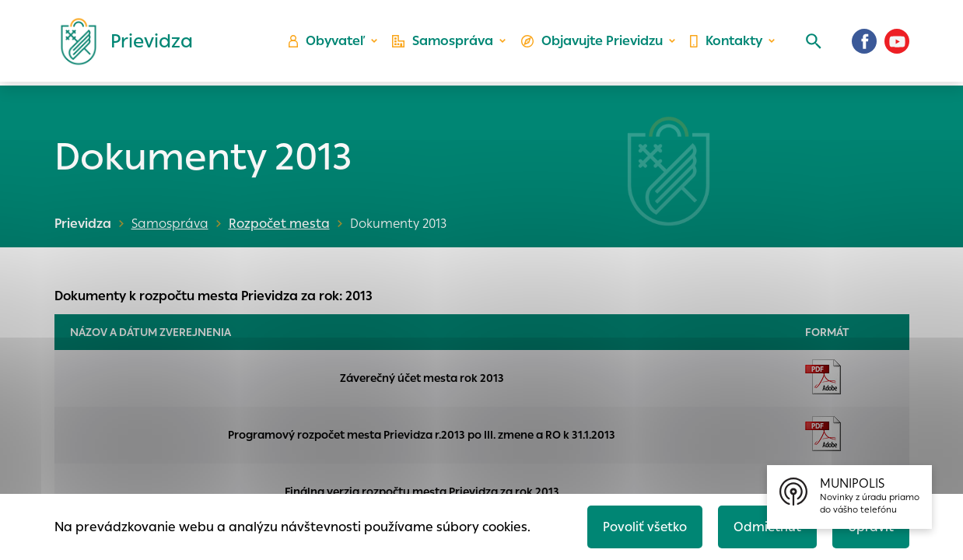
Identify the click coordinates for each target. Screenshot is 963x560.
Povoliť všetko (642, 526)
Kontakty (726, 43)
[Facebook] (864, 43)
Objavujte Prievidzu (592, 43)
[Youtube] (897, 43)
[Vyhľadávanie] (813, 43)
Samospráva (443, 43)
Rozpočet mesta (278, 224)
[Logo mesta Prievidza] (121, 43)
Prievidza (83, 224)
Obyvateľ (327, 43)
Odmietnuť (765, 526)
